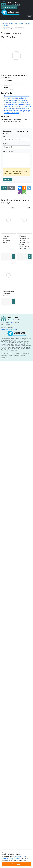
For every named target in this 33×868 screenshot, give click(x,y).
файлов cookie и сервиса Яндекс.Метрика (14, 857)
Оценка (5, 144)
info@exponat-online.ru (9, 329)
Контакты (4, 358)
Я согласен (16, 864)
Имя (5, 136)
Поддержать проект (9, 8)
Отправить (7, 179)
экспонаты (11, 322)
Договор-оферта (7, 353)
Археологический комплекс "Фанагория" (8, 294)
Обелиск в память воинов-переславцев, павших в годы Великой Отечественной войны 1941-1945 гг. (25, 243)
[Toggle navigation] (29, 17)
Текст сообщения (8, 151)
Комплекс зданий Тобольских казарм (6, 239)
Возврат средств (20, 356)
